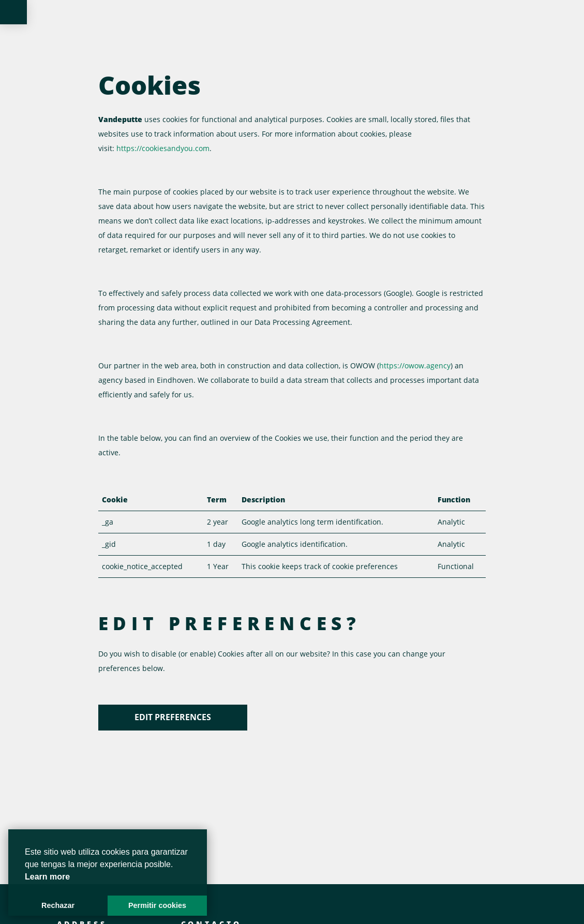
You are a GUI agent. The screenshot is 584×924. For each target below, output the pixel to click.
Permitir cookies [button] (157, 905)
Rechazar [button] (58, 905)
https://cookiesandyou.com (163, 148)
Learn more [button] (47, 877)
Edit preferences (173, 717)
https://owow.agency (415, 366)
